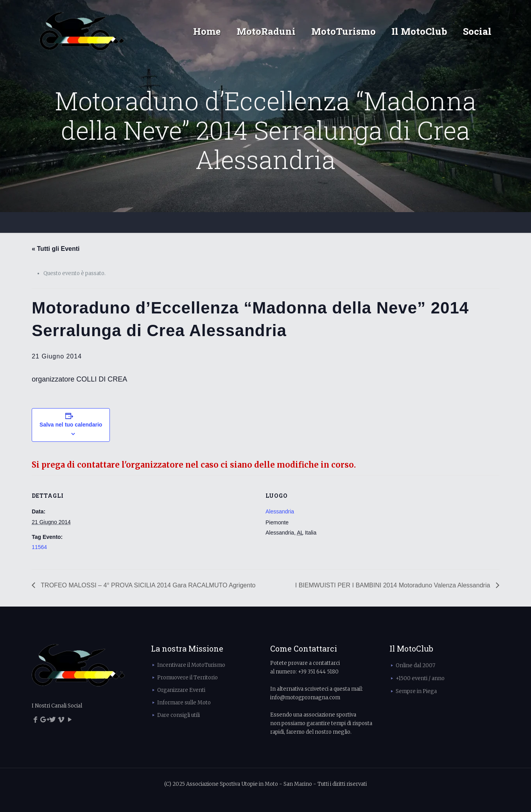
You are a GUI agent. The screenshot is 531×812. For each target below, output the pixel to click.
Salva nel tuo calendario (71, 425)
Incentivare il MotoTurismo (191, 665)
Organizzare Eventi (181, 690)
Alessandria (280, 511)
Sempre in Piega (416, 691)
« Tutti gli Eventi (56, 249)
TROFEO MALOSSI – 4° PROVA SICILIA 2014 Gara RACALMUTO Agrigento (147, 585)
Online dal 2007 (415, 665)
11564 (39, 547)
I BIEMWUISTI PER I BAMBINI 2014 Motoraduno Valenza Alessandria (394, 585)
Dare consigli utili (178, 715)
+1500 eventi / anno (420, 678)
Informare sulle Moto (184, 703)
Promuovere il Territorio (187, 678)
